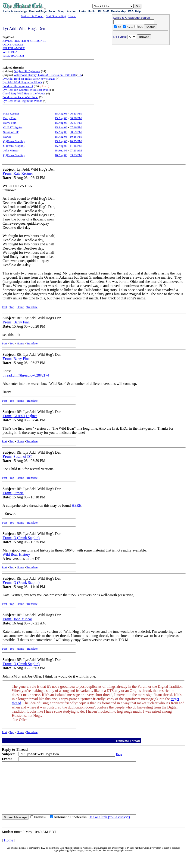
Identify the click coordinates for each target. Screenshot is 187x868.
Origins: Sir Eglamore (27, 71)
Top (12, 307)
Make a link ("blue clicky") (110, 827)
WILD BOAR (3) (13, 56)
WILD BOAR (11, 52)
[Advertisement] (141, 76)
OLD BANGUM (13, 44)
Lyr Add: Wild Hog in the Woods (22, 82)
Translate (32, 307)
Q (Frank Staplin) (14, 141)
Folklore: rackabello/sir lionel (20, 97)
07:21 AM (76, 150)
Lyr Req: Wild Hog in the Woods (22, 101)
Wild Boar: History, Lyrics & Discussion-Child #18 (45, 75)
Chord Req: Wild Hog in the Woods (24, 93)
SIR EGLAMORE (14, 48)
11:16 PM (76, 146)
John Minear (11, 150)
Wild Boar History (16, 554)
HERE (77, 505)
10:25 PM (76, 141)
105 (80, 75)
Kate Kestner (11, 113)
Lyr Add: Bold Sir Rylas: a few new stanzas (29, 79)
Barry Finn (10, 118)
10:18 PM (76, 137)
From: (8, 173)
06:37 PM (76, 123)
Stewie (7, 137)
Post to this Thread (32, 16)
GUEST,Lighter (13, 127)
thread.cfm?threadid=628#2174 (26, 375)
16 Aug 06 (61, 150)
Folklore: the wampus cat (18, 86)
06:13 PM (76, 113)
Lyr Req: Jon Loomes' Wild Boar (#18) (26, 90)
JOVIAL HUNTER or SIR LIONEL (24, 41)
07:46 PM (76, 127)
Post (4, 307)
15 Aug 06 (61, 113)
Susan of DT (11, 132)
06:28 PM (76, 118)
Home (72, 16)
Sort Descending (56, 16)
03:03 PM (76, 155)
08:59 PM (76, 132)
